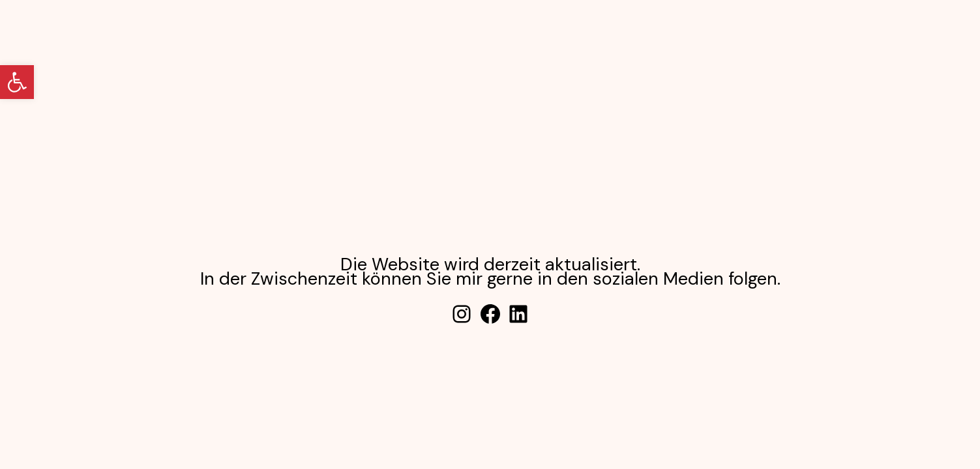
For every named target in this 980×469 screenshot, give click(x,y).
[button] (17, 82)
